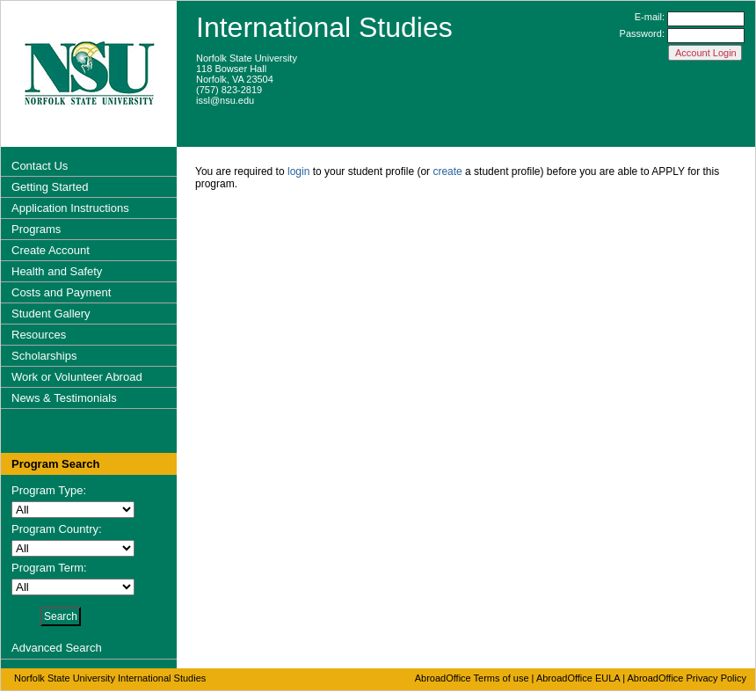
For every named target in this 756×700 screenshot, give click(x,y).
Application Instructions (70, 208)
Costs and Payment (61, 292)
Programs (36, 229)
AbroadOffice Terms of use (472, 678)
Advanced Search (57, 648)
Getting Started (50, 187)
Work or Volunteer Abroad (77, 377)
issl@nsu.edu (225, 100)
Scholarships (44, 356)
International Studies (324, 27)
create (447, 171)
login (298, 171)
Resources (39, 335)
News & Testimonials (64, 398)
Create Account (51, 250)
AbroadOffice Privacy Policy (687, 678)
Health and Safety (57, 271)
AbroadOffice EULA (578, 678)
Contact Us (40, 166)
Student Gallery (51, 314)
